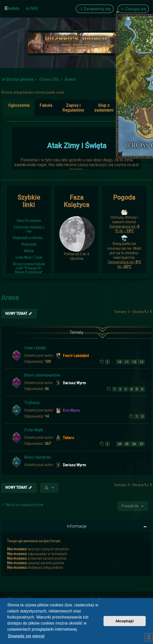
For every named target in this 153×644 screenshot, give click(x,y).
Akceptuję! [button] (125, 621)
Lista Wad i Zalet (29, 257)
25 (127, 444)
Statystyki (29, 244)
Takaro (69, 438)
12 (134, 362)
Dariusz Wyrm (74, 383)
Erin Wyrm (71, 410)
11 (127, 362)
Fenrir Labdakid (76, 356)
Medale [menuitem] (12, 8)
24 (119, 444)
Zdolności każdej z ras (29, 229)
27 (141, 444)
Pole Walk (34, 430)
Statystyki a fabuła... (29, 238)
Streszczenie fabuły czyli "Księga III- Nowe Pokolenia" (29, 268)
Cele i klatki (35, 348)
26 (134, 444)
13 (141, 362)
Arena (10, 298)
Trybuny (32, 403)
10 (119, 362)
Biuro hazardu (37, 457)
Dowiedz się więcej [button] (26, 636)
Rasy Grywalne (29, 221)
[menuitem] (32, 8)
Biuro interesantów (42, 375)
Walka (29, 251)
